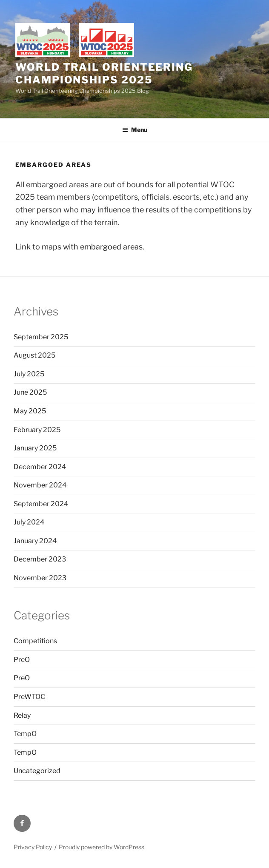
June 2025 (30, 392)
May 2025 (30, 411)
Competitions (35, 641)
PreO (22, 660)
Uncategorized (37, 771)
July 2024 (29, 522)
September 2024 (41, 504)
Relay (22, 715)
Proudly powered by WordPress (102, 847)
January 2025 (35, 448)
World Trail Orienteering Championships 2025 (104, 73)
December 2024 (40, 467)
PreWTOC (29, 697)
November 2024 (40, 485)
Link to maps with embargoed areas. (80, 247)
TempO (25, 734)
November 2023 (40, 578)
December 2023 (40, 559)
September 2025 (41, 337)
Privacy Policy (33, 847)
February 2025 (37, 430)
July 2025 (29, 374)
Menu (135, 130)
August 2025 (34, 355)
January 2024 (35, 541)
